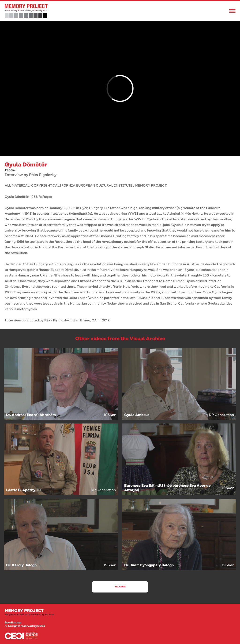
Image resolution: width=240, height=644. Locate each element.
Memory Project (120, 612)
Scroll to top (13, 623)
